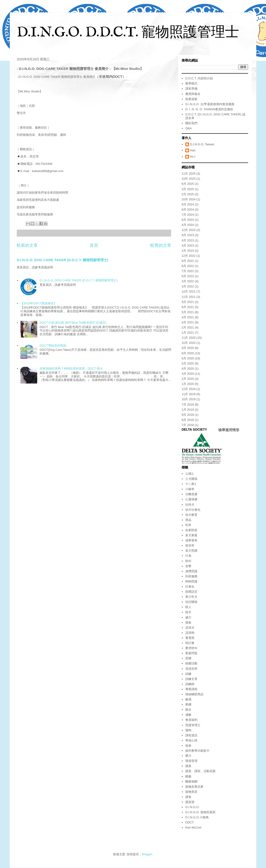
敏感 (188, 699)
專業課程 (191, 689)
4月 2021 (188, 317)
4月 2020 (188, 369)
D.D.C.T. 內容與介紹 (199, 78)
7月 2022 (188, 271)
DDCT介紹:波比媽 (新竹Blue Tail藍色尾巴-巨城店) (73, 323)
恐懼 (188, 658)
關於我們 (191, 123)
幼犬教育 (191, 515)
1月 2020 (188, 384)
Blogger (147, 854)
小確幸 (190, 489)
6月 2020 (188, 358)
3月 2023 (188, 245)
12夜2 (189, 474)
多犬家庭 (191, 535)
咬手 (188, 612)
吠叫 (188, 561)
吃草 (188, 525)
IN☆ (193, 157)
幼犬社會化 (193, 510)
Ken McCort (193, 827)
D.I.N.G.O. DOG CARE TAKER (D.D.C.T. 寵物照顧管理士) (63, 260)
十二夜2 (191, 484)
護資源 (190, 802)
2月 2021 (188, 327)
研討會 (190, 643)
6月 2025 (188, 184)
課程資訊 (191, 735)
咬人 (188, 607)
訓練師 (190, 684)
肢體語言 (191, 592)
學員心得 (191, 740)
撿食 (188, 746)
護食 (188, 797)
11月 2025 (189, 174)
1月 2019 (188, 410)
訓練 (188, 674)
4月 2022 (188, 281)
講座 (188, 766)
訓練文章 (191, 679)
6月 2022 (188, 276)
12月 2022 (189, 256)
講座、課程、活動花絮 (200, 771)
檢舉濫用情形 (229, 430)
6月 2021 (188, 307)
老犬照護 (191, 551)
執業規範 (191, 99)
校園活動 (191, 663)
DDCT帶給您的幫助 (53, 346)
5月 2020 (188, 363)
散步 (188, 710)
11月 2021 (189, 297)
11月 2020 (189, 338)
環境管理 (191, 761)
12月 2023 (189, 230)
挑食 (188, 623)
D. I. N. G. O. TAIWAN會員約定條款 (209, 109)
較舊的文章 (161, 245)
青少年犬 (191, 597)
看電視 (190, 638)
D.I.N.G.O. (192, 807)
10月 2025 (189, 179)
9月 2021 (188, 302)
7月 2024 (188, 215)
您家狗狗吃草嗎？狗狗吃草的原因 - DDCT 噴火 (71, 369)
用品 (188, 520)
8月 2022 (188, 266)
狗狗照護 (191, 581)
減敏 (188, 715)
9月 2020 (188, 348)
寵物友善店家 (194, 787)
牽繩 (188, 704)
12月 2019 (189, 389)
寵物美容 (191, 792)
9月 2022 (188, 261)
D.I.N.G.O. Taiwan (202, 144)
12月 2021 (189, 291)
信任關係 (191, 602)
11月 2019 (189, 394)
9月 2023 (188, 235)
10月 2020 (189, 343)
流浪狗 (190, 633)
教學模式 (191, 83)
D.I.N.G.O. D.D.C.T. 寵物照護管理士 (128, 33)
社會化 (190, 587)
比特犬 (190, 505)
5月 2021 (188, 312)
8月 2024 (188, 210)
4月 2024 (188, 225)
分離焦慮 (191, 494)
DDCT (190, 822)
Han (193, 150)
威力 (188, 617)
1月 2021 (188, 333)
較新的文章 (27, 245)
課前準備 (191, 89)
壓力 (188, 756)
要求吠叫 (191, 648)
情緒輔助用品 (194, 694)
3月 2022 (188, 286)
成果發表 (191, 540)
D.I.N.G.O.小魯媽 (197, 817)
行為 (188, 556)
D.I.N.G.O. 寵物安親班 (200, 812)
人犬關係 (191, 479)
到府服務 (191, 576)
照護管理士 (193, 725)
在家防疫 (191, 530)
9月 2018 (188, 415)
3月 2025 (188, 189)
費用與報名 (193, 94)
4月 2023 (188, 240)
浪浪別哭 (191, 669)
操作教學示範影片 (197, 751)
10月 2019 (189, 399)
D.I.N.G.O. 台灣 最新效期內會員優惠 (210, 104)
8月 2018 (188, 420)
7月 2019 (188, 405)
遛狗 (188, 730)
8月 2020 (188, 353)
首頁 (94, 245)
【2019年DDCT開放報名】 (39, 303)
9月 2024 (188, 204)
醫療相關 (191, 782)
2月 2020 (188, 379)
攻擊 (188, 566)
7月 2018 (188, 425)
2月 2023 (188, 251)
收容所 (190, 545)
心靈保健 (191, 499)
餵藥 (188, 776)
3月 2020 (188, 374)
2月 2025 (188, 194)
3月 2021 (188, 322)
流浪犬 (190, 628)
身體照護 (191, 571)
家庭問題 (191, 653)
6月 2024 (188, 220)
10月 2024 (189, 199)
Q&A (188, 128)
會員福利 (191, 720)
